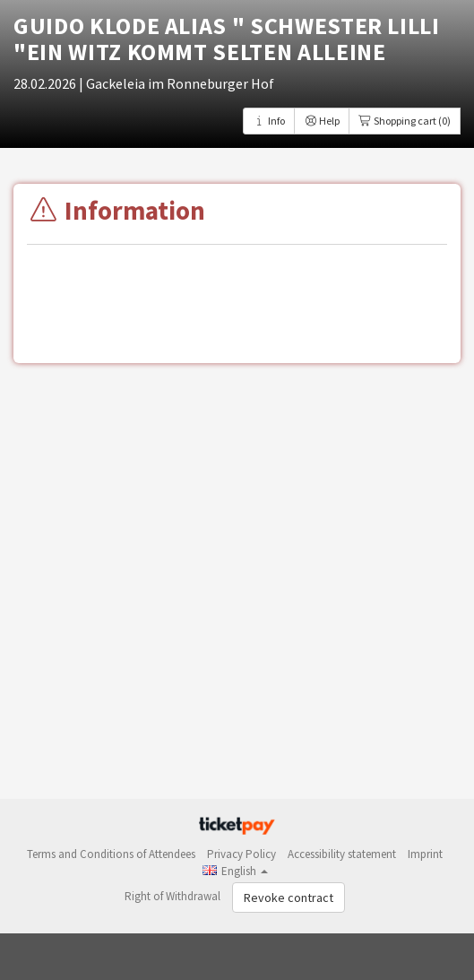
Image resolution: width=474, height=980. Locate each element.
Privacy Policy (241, 854)
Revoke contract (289, 898)
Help (322, 121)
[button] (235, 871)
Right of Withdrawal (172, 896)
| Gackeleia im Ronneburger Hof (177, 83)
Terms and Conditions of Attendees (111, 854)
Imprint (425, 854)
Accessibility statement (342, 854)
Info (269, 121)
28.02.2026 (46, 83)
